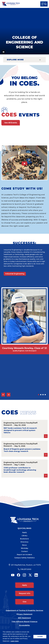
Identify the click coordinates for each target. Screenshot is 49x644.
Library (25, 536)
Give (24, 602)
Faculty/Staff (32, 423)
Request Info (25, 593)
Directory (24, 542)
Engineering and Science (15, 423)
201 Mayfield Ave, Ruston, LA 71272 (26, 565)
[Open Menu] (44, 4)
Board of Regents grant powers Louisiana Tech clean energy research (22, 450)
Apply (24, 532)
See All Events (11, 123)
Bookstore (24, 539)
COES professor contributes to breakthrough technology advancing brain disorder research (20, 470)
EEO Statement (24, 618)
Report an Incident (24, 555)
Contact (25, 551)
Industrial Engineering (15, 274)
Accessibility (24, 625)
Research (8, 425)
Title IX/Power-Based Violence (24, 622)
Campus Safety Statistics (25, 558)
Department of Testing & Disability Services (24, 610)
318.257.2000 (26, 569)
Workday (25, 548)
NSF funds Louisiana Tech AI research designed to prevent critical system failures (20, 430)
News (24, 545)
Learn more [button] (15, 641)
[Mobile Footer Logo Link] (24, 519)
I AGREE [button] (40, 637)
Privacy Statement (24, 614)
